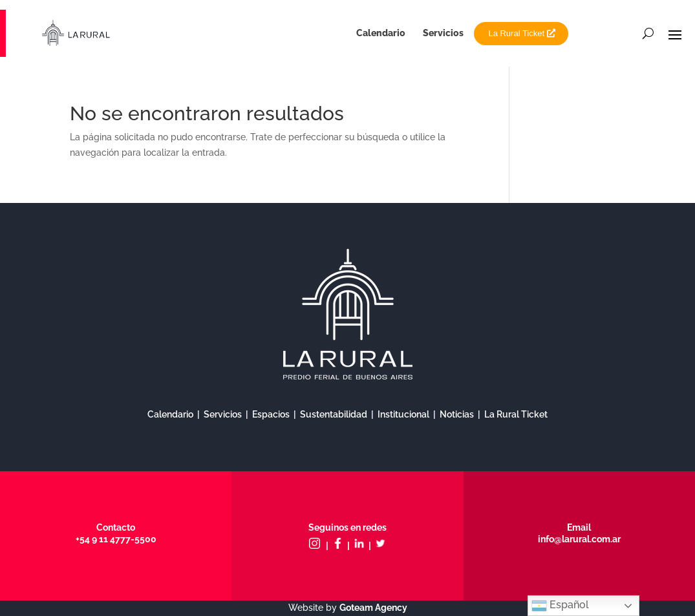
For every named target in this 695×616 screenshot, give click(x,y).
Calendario (381, 33)
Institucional (403, 414)
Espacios (271, 414)
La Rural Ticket (516, 33)
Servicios (443, 33)
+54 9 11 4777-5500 (116, 539)
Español (560, 606)
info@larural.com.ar (579, 539)
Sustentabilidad (334, 414)
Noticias (457, 414)
